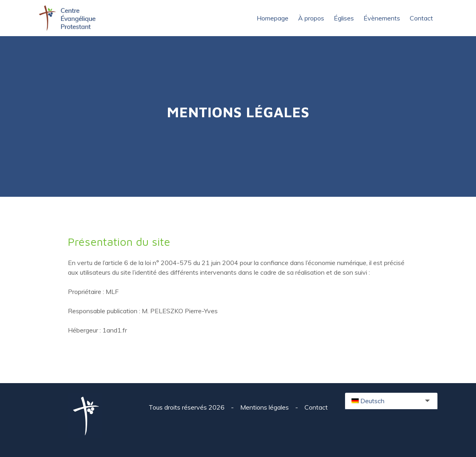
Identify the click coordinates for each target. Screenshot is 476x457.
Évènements (382, 18)
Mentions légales (265, 407)
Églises (344, 18)
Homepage (273, 18)
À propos (311, 18)
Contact (421, 18)
